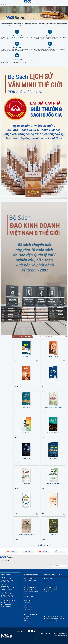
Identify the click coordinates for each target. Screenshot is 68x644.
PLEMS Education (27, 609)
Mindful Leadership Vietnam (51, 585)
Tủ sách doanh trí (17, 36)
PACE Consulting (49, 592)
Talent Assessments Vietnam (51, 587)
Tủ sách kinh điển (50, 36)
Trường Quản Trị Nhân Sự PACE (30, 581)
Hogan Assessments (28, 625)
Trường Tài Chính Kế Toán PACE (30, 583)
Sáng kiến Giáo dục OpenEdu (29, 605)
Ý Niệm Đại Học (53, 535)
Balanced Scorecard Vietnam (51, 583)
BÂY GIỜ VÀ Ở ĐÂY (26, 509)
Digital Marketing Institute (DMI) (52, 621)
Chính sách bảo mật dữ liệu (61, 636)
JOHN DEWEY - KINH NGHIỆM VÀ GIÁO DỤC (26, 382)
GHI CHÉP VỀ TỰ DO (26, 458)
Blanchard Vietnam (49, 581)
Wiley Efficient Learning (28, 623)
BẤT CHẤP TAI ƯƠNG (26, 484)
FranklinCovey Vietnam (50, 579)
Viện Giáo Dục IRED (27, 601)
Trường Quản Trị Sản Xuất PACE (30, 589)
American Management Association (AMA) (54, 616)
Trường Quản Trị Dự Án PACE (29, 594)
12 (43, 545)
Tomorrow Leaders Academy (51, 589)
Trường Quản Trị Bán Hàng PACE (30, 587)
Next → (51, 545)
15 (48, 545)
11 (42, 545)
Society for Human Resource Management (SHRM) (55, 619)
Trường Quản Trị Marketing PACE (30, 585)
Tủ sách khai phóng (17, 59)
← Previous (31, 545)
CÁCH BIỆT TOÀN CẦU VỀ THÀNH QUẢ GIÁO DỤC (53, 407)
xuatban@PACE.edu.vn (7, 561)
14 (46, 545)
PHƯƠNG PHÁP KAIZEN (53, 509)
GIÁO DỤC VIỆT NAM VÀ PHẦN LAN (53, 382)
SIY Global (26, 621)
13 (45, 545)
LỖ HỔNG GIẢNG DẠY (26, 356)
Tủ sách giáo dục (17, 47)
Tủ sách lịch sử (50, 47)
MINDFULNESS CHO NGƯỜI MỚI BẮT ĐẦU (53, 484)
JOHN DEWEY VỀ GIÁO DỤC (53, 356)
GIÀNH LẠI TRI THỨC (26, 407)
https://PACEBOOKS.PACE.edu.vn (9, 563)
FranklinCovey (27, 616)
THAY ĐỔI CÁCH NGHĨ (26, 433)
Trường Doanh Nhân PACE (29, 579)
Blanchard (26, 619)
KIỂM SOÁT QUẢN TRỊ (53, 458)
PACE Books (48, 594)
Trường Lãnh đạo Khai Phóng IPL (30, 603)
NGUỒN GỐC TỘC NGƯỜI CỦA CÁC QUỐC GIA (26, 535)
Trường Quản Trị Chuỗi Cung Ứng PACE (31, 592)
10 (40, 545)
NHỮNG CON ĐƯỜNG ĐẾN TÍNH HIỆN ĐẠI (53, 433)
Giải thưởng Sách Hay (28, 607)
